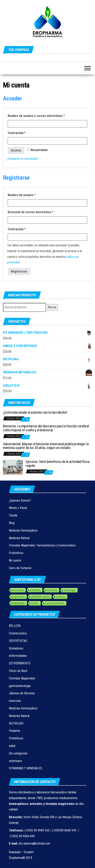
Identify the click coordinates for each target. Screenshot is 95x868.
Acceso (16, 150)
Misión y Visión (18, 508)
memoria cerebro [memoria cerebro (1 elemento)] (55, 603)
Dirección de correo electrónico (38, 211)
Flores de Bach (18, 671)
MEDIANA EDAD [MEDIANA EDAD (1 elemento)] (40, 597)
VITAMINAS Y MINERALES (25, 768)
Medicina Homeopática (23, 530)
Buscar (52, 307)
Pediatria (14, 731)
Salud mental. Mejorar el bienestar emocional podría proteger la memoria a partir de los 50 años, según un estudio (46, 446)
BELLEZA (15, 626)
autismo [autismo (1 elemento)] (61, 597)
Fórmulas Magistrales (22, 678)
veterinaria (15, 761)
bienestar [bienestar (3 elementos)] (19, 603)
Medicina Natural (19, 538)
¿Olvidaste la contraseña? (23, 159)
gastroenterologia (20, 686)
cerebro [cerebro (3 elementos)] (35, 590)
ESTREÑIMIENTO (20, 663)
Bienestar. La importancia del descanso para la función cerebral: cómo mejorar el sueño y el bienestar (46, 428)
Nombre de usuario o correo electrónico (44, 115)
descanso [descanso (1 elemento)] (18, 590)
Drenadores (16, 648)
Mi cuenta (15, 560)
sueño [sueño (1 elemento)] (35, 603)
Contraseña (24, 132)
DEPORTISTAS (18, 641)
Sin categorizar (18, 753)
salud (12, 746)
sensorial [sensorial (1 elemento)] (52, 590)
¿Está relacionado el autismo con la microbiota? (35, 412)
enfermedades (18, 656)
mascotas (15, 701)
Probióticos (16, 553)
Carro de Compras (20, 568)
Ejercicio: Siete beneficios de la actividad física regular (58, 464)
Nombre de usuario (29, 194)
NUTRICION (16, 723)
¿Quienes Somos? (20, 500)
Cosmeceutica (18, 633)
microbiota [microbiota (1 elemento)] (19, 597)
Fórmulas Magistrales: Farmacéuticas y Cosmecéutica (42, 545)
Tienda (13, 515)
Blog (12, 523)
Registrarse (19, 271)
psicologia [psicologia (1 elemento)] (69, 590)
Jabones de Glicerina (22, 693)
